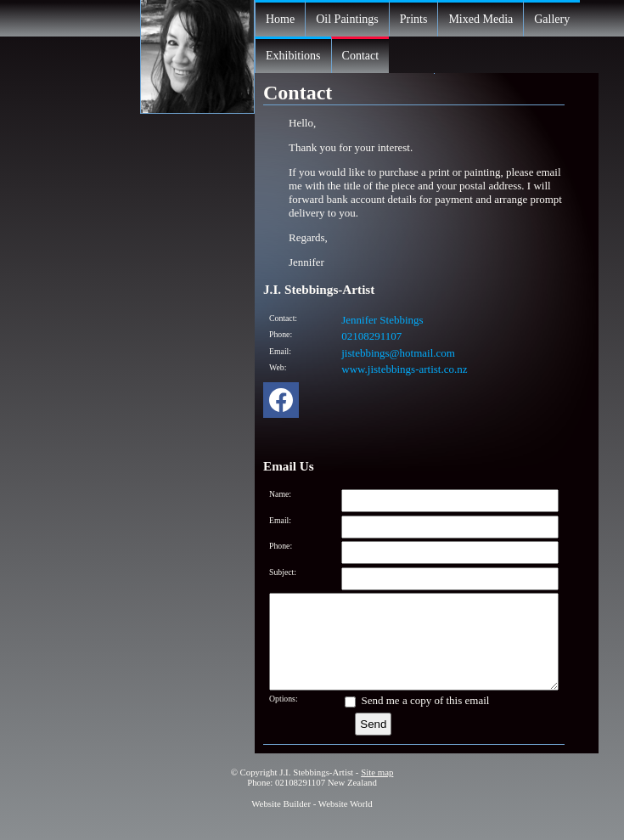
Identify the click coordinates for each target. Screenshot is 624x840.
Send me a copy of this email (417, 718)
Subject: (283, 572)
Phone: (281, 334)
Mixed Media (481, 19)
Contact (361, 56)
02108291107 (371, 336)
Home (280, 19)
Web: (278, 367)
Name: (280, 494)
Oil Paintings (347, 19)
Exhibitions (293, 56)
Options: (284, 716)
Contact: (283, 318)
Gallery (552, 19)
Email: (280, 351)
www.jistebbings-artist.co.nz (404, 369)
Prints (414, 19)
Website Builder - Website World (312, 821)
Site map (377, 790)
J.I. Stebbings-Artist (316, 790)
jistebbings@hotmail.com (398, 353)
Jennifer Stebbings (382, 320)
